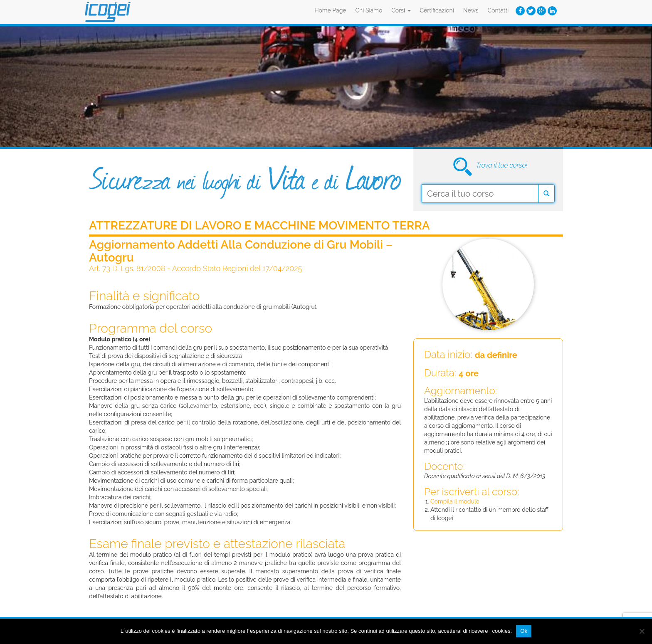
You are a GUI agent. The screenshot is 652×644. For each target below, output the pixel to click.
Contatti (498, 10)
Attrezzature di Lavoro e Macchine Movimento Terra (259, 226)
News (471, 10)
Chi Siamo (369, 10)
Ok (524, 631)
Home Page (330, 10)
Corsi (401, 10)
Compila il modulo (455, 501)
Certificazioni (437, 10)
